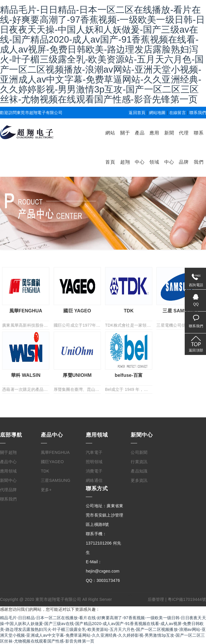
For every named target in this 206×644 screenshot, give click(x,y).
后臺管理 (156, 599)
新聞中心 (8, 480)
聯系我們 (198, 113)
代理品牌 (8, 490)
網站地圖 (157, 113)
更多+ (46, 490)
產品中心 (8, 462)
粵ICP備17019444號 (187, 599)
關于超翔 (8, 452)
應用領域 (8, 471)
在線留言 (178, 113)
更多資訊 (139, 480)
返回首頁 (137, 113)
